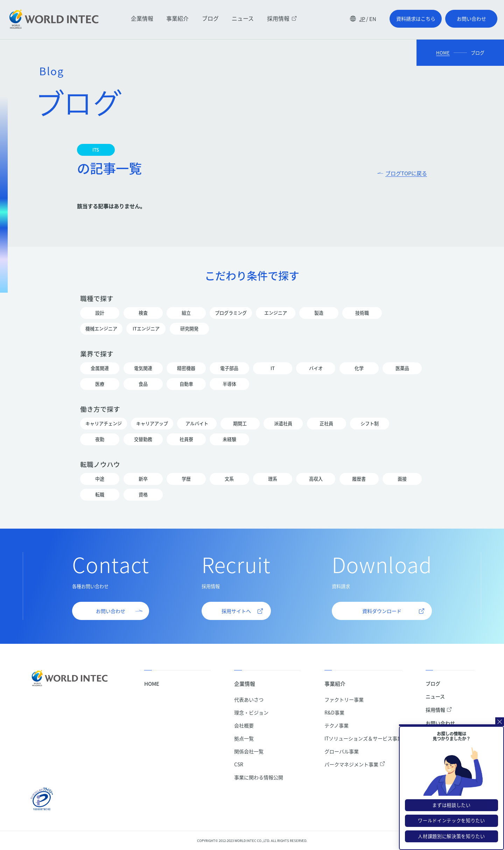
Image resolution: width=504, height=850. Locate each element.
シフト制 (370, 424)
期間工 (240, 424)
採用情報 (282, 19)
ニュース (243, 19)
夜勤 (100, 439)
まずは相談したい (451, 812)
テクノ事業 (337, 725)
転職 (100, 495)
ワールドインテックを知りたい (451, 828)
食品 (143, 384)
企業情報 (142, 19)
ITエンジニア (146, 329)
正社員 (327, 424)
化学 (359, 368)
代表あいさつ (249, 699)
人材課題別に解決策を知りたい (451, 844)
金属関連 (100, 368)
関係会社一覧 (249, 751)
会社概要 (244, 725)
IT (273, 368)
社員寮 (186, 439)
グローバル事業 (342, 751)
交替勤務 (143, 439)
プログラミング (231, 313)
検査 (143, 313)
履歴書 (359, 479)
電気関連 (143, 368)
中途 (100, 479)
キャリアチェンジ (104, 424)
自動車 (186, 384)
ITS (96, 150)
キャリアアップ (152, 424)
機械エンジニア (101, 329)
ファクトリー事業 (344, 699)
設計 (100, 313)
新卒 (143, 479)
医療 (100, 384)
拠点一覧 (244, 738)
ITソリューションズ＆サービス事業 (363, 738)
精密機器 (186, 368)
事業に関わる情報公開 (259, 777)
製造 (319, 313)
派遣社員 (283, 424)
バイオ (316, 368)
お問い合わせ (440, 723)
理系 (273, 479)
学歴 (186, 479)
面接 (402, 479)
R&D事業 (334, 712)
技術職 (362, 313)
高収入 (316, 479)
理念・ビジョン (251, 712)
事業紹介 (177, 19)
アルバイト (197, 424)
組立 (186, 313)
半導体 (229, 384)
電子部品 (229, 368)
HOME (443, 53)
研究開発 (189, 329)
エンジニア (275, 313)
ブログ (210, 19)
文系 (229, 479)
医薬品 (402, 368)
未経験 (229, 439)
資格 (143, 495)
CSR (239, 764)
